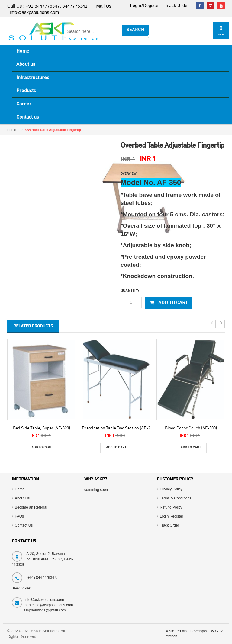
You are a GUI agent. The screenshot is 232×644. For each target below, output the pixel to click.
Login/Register (171, 516)
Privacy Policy (171, 489)
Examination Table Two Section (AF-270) (119, 428)
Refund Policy (171, 507)
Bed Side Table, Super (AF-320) (42, 428)
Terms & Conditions (176, 498)
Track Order (169, 525)
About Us (22, 498)
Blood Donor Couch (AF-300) (191, 428)
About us (26, 65)
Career (24, 104)
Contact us (28, 117)
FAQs (19, 516)
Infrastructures (33, 78)
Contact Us (24, 525)
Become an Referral (31, 507)
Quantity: (130, 291)
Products (26, 91)
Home (23, 51)
